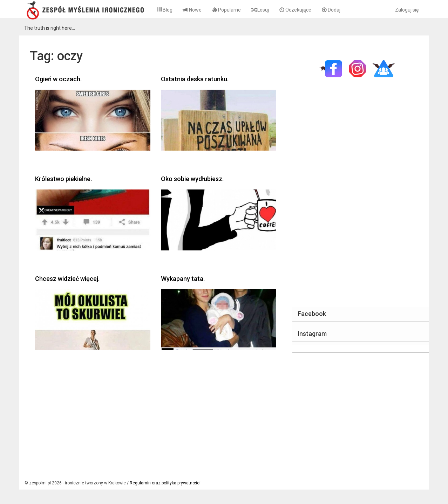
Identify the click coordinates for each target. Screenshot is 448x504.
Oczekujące (295, 10)
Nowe (192, 10)
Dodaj (331, 10)
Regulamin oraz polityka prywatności (165, 483)
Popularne (226, 10)
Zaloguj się (407, 10)
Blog (165, 10)
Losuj (260, 10)
